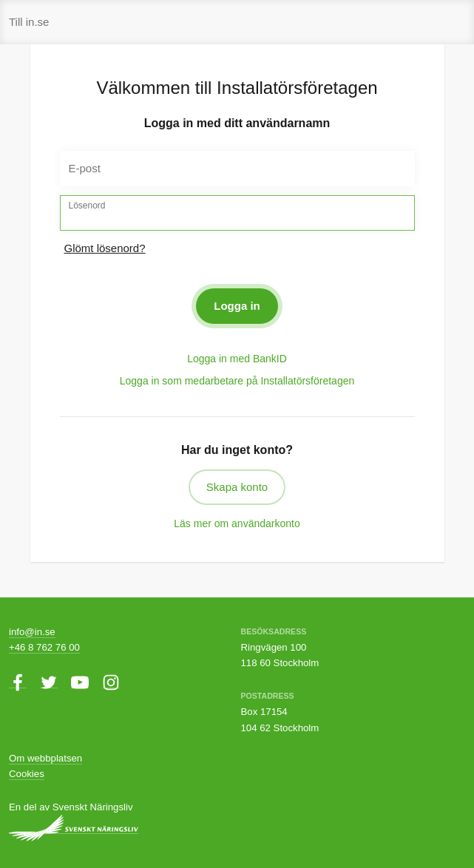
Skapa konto (237, 487)
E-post (85, 168)
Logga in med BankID (237, 359)
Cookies (27, 774)
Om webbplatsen (45, 758)
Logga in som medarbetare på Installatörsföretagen (237, 381)
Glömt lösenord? (105, 248)
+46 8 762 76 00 (44, 647)
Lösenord (87, 206)
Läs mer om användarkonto (237, 523)
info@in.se (32, 632)
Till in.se (29, 22)
